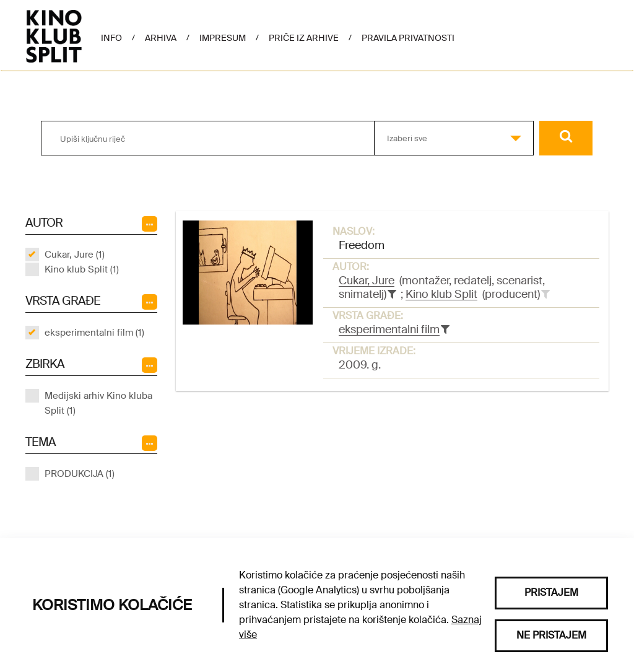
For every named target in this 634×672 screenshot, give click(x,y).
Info (111, 38)
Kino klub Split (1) (82, 269)
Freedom (362, 245)
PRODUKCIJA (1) (80, 474)
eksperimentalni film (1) (94, 333)
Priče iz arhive (304, 38)
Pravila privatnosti (408, 38)
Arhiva (161, 38)
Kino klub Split (441, 294)
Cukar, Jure (367, 281)
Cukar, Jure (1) (75, 255)
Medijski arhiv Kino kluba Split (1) (98, 403)
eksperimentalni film (389, 329)
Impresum (223, 38)
